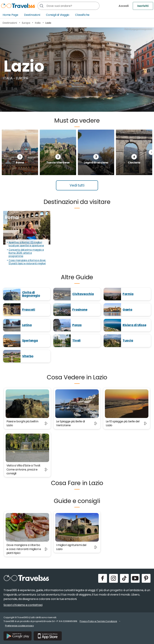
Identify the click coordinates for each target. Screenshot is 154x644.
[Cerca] (42, 6)
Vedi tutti (77, 185)
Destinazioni (32, 15)
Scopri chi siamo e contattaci (23, 605)
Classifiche (82, 15)
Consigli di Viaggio (58, 15)
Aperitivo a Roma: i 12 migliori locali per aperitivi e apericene (26, 244)
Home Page (10, 15)
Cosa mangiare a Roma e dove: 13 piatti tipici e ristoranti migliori (27, 262)
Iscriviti (143, 6)
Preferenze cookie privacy (19, 626)
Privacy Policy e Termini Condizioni (98, 621)
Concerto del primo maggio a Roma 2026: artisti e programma (26, 253)
